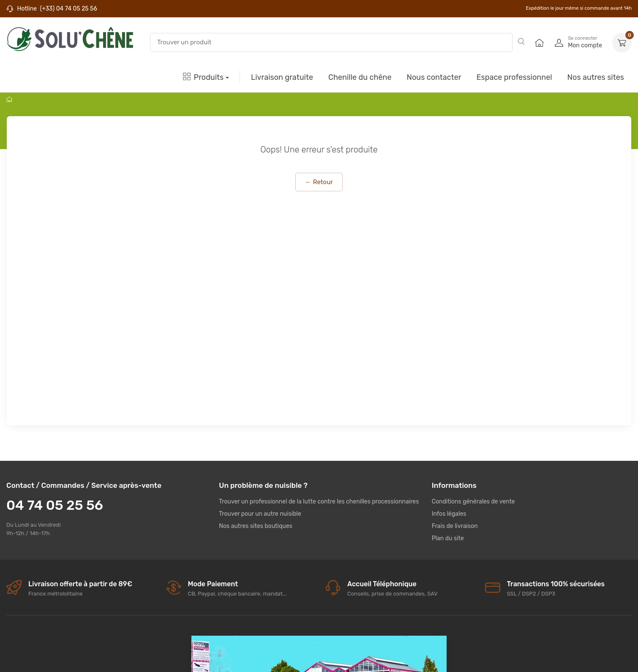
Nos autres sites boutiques (255, 526)
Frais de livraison (455, 526)
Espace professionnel (514, 77)
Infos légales (449, 514)
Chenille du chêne (360, 77)
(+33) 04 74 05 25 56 (68, 9)
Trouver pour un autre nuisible (260, 514)
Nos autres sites (596, 77)
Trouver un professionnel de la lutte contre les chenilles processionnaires (319, 502)
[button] (622, 43)
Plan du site (448, 538)
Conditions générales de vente (473, 502)
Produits (203, 77)
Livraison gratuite (282, 77)
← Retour (319, 182)
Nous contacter (434, 77)
